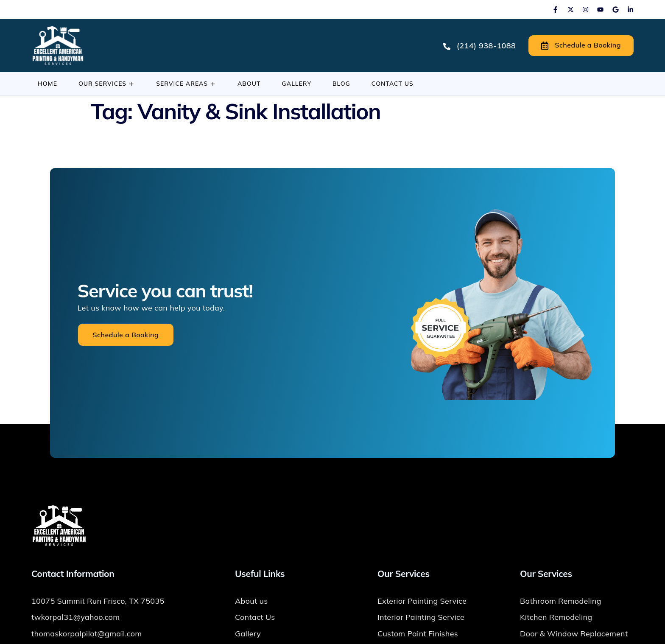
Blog (341, 84)
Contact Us (393, 84)
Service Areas (186, 84)
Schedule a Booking (581, 45)
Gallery (297, 84)
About (249, 84)
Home (47, 84)
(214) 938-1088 (480, 46)
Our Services (107, 84)
